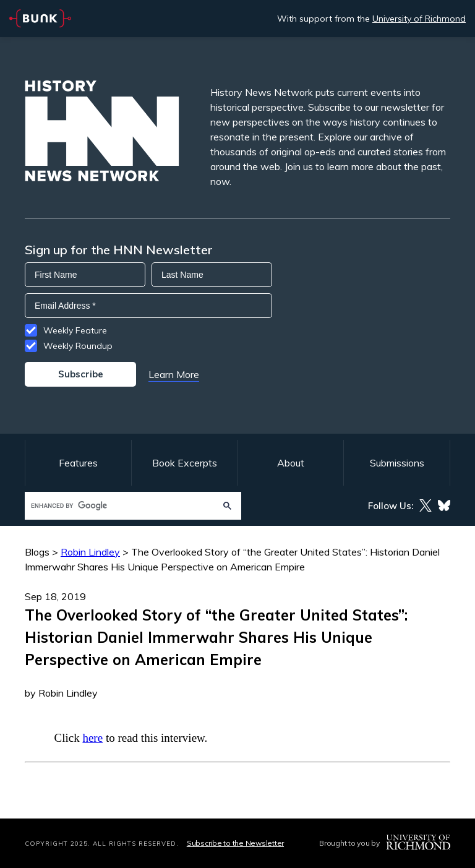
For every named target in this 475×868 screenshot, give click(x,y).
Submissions (397, 463)
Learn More (174, 374)
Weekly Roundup (78, 346)
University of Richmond (419, 19)
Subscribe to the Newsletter (235, 843)
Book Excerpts (185, 463)
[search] (121, 506)
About (291, 463)
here (92, 738)
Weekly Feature (75, 330)
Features (78, 463)
